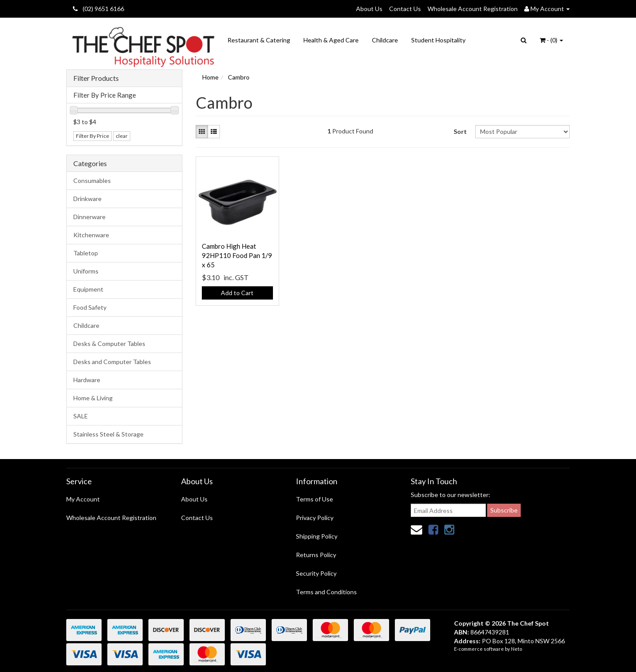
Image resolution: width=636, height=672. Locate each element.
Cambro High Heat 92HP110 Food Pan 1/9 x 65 (237, 255)
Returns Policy (316, 555)
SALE (81, 416)
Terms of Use (314, 499)
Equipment (88, 289)
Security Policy (316, 573)
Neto (517, 649)
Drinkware (87, 199)
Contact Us (405, 9)
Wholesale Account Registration (473, 9)
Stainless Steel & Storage (108, 434)
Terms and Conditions (326, 592)
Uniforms (86, 271)
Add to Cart (237, 293)
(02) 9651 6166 (98, 9)
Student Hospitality (438, 40)
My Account (83, 499)
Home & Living (93, 398)
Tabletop (86, 253)
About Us (369, 9)
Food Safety (90, 307)
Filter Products (96, 78)
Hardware (87, 380)
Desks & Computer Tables (109, 344)
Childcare (385, 40)
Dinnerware (89, 217)
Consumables (92, 180)
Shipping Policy (317, 536)
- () (551, 40)
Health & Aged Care (331, 40)
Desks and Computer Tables (112, 362)
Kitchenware (91, 235)
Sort (460, 131)
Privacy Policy (315, 518)
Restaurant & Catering (259, 40)
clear (122, 136)
